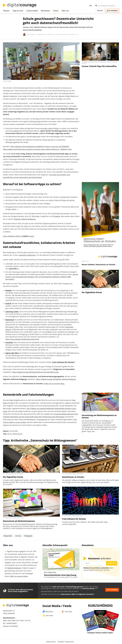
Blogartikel (8, 536)
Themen (6, 11)
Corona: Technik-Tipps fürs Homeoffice (99, 66)
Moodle (8, 290)
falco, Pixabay (8, 81)
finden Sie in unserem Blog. (54, 384)
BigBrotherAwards (14, 568)
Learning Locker (12, 312)
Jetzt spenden (112, 11)
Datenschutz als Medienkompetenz (19, 521)
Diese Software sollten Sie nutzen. (19, 236)
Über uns (65, 11)
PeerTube (69, 612)
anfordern (100, 558)
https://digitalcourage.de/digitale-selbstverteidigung (56, 379)
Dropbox (57, 216)
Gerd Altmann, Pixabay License (13, 518)
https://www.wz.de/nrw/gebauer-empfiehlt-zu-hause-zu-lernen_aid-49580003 (40, 146)
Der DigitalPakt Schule (92, 292)
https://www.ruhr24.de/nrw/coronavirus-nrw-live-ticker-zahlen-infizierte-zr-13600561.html (37, 149)
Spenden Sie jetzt (48, 594)
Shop (100, 11)
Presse (56, 11)
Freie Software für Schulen (74, 519)
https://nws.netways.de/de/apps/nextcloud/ (22, 339)
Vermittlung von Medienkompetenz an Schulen (99, 417)
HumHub (9, 342)
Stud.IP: (9, 303)
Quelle (100, 289)
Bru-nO (86, 412)
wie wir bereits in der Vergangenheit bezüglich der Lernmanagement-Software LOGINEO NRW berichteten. (42, 277)
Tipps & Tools (18, 11)
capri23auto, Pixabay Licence (91, 289)
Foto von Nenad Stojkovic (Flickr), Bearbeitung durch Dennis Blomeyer (101, 62)
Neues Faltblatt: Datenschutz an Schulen (99, 265)
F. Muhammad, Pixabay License (72, 474)
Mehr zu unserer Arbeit (19, 576)
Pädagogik (28, 536)
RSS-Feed (49, 615)
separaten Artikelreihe (27, 255)
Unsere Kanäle (32, 11)
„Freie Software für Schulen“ (63, 362)
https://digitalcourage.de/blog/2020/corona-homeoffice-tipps (35, 372)
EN (91, 6)
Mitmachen (45, 11)
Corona (18, 536)
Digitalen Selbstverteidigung (25, 219)
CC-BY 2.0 (84, 63)
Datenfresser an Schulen (73, 477)
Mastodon (49, 612)
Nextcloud (10, 320)
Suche (118, 6)
